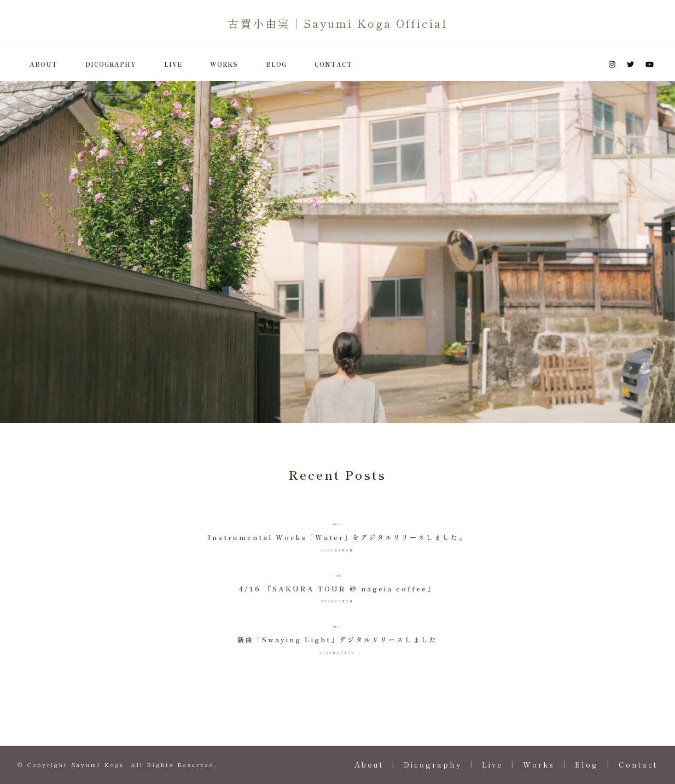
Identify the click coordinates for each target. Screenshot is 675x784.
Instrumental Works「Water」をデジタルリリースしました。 (337, 537)
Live (173, 64)
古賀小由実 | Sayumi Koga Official (337, 23)
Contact (333, 64)
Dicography (111, 64)
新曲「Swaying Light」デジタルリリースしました (337, 640)
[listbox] (337, 252)
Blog (276, 64)
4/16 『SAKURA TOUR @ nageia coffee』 (337, 589)
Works (224, 64)
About (43, 64)
